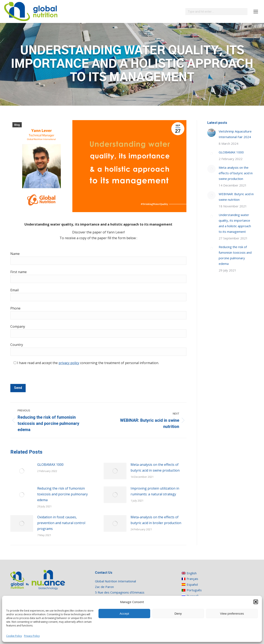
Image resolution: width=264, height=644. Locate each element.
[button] (256, 602)
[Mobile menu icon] (256, 12)
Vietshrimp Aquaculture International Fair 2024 (235, 134)
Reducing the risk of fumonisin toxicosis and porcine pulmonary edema (62, 494)
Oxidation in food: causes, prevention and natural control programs (61, 523)
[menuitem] (192, 573)
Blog (17, 125)
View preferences (232, 614)
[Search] (216, 12)
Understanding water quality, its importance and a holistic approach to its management (235, 223)
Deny (178, 614)
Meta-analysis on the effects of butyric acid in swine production (155, 467)
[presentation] (42, 376)
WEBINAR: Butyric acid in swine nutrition (236, 197)
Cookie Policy (14, 636)
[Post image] (22, 471)
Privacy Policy (32, 636)
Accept (124, 614)
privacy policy (69, 363)
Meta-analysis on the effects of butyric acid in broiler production (156, 520)
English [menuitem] (192, 573)
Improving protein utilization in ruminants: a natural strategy (155, 491)
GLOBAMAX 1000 (50, 465)
